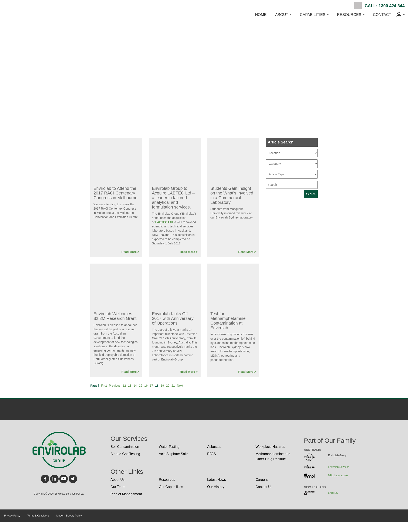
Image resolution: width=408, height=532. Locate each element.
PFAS (212, 454)
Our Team (118, 487)
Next (180, 386)
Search (358, 6)
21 (173, 386)
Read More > (130, 252)
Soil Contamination (125, 447)
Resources (167, 480)
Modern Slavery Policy (69, 516)
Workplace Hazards (270, 447)
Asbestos (214, 447)
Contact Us (264, 487)
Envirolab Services (339, 467)
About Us (118, 480)
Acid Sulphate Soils (174, 454)
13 (130, 386)
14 (135, 386)
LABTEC (333, 493)
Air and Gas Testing (125, 454)
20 (168, 386)
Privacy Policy (12, 516)
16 (146, 386)
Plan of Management (126, 494)
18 (157, 386)
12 (124, 386)
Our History (216, 487)
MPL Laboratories (338, 475)
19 (162, 386)
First (104, 386)
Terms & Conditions (38, 516)
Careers (262, 480)
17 (152, 386)
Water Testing (169, 447)
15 (141, 386)
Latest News (217, 480)
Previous (115, 386)
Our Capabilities (171, 487)
